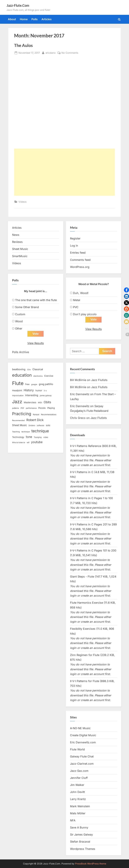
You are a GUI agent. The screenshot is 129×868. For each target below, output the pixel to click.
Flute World (77, 749)
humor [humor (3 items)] (39, 390)
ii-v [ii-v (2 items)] (45, 391)
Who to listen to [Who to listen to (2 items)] (19, 442)
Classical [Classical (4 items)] (38, 369)
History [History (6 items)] (29, 390)
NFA (73, 820)
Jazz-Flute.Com (18, 5)
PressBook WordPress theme (91, 864)
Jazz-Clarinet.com (82, 764)
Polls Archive (20, 352)
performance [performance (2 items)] (31, 408)
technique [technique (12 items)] (40, 431)
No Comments (70, 53)
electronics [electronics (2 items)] (38, 376)
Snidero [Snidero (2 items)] (32, 426)
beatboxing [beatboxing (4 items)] (19, 369)
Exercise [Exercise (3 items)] (49, 376)
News (16, 235)
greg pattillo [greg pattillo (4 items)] (46, 384)
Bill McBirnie (78, 380)
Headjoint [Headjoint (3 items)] (17, 390)
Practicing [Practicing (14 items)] (22, 414)
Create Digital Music (83, 735)
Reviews (17, 242)
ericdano (51, 52)
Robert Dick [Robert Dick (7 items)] (35, 420)
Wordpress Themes (83, 849)
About (12, 19)
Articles (47, 19)
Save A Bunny (79, 827)
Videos (23, 202)
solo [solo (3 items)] (48, 425)
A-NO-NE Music (80, 728)
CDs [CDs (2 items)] (29, 370)
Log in (74, 246)
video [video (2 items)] (46, 437)
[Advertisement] (64, 172)
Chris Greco (78, 418)
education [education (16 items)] (22, 375)
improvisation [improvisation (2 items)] (18, 396)
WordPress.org (80, 267)
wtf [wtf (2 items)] (28, 442)
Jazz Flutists (99, 380)
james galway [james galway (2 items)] (46, 396)
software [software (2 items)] (40, 426)
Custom (20, 314)
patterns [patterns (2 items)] (16, 408)
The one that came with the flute (36, 300)
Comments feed (80, 260)
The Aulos (23, 45)
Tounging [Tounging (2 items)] (38, 437)
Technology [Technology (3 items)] (18, 437)
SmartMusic (20, 256)
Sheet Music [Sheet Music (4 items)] (19, 425)
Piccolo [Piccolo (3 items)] (42, 408)
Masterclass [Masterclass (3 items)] (30, 402)
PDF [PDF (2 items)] (22, 408)
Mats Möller (78, 813)
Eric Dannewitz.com (83, 742)
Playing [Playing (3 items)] (51, 408)
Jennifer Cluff (79, 778)
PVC (76, 307)
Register (75, 238)
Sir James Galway (81, 835)
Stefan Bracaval (80, 842)
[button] (126, 290)
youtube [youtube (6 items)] (37, 442)
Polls (35, 19)
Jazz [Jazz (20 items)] (17, 402)
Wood (19, 321)
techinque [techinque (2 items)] (26, 432)
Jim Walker (77, 785)
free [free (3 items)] (27, 384)
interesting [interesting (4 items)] (32, 395)
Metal (77, 300)
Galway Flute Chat (82, 756)
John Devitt (77, 792)
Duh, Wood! (81, 293)
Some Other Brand (27, 307)
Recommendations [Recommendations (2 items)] (49, 415)
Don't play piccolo (85, 314)
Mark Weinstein (80, 806)
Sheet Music (20, 249)
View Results (36, 343)
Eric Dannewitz (80, 394)
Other (19, 328)
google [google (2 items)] (34, 384)
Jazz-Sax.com (79, 771)
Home (24, 19)
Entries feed (78, 253)
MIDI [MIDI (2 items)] (40, 403)
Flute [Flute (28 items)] (18, 383)
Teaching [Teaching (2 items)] (16, 432)
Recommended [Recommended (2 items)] (18, 420)
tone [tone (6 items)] (29, 437)
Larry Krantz (78, 799)
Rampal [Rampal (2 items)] (36, 415)
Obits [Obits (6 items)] (47, 402)
